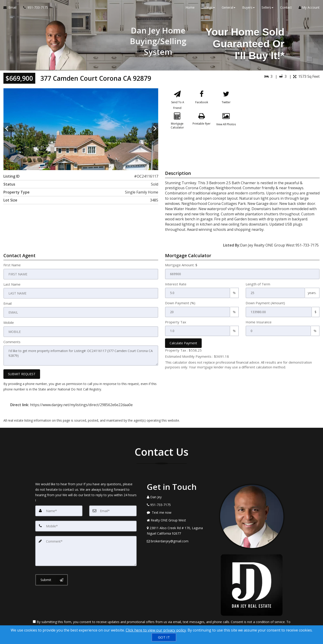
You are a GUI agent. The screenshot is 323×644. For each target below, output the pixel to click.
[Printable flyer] (202, 126)
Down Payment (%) (180, 303)
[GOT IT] (164, 637)
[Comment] (86, 548)
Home (190, 9)
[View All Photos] (226, 126)
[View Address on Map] (180, 529)
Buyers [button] (248, 9)
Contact (286, 9)
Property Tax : (183, 350)
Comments (12, 341)
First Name (12, 265)
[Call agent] (34, 9)
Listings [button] (208, 9)
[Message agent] (180, 511)
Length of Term (258, 284)
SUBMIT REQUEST (22, 372)
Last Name (12, 284)
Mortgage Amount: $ (181, 265)
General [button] (229, 9)
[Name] (59, 509)
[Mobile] (86, 524)
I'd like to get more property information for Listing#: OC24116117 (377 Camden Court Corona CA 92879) (81, 355)
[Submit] (52, 576)
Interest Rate (176, 284)
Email (8, 303)
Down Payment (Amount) (265, 303)
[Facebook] (202, 101)
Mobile (9, 322)
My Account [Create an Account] (309, 9)
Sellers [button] (267, 9)
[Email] (113, 509)
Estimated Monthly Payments (197, 356)
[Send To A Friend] (177, 101)
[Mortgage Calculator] (177, 126)
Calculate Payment (183, 343)
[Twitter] (226, 101)
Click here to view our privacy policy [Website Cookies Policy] (156, 630)
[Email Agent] (12, 9)
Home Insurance (259, 322)
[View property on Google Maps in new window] (282, 122)
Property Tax (176, 322)
